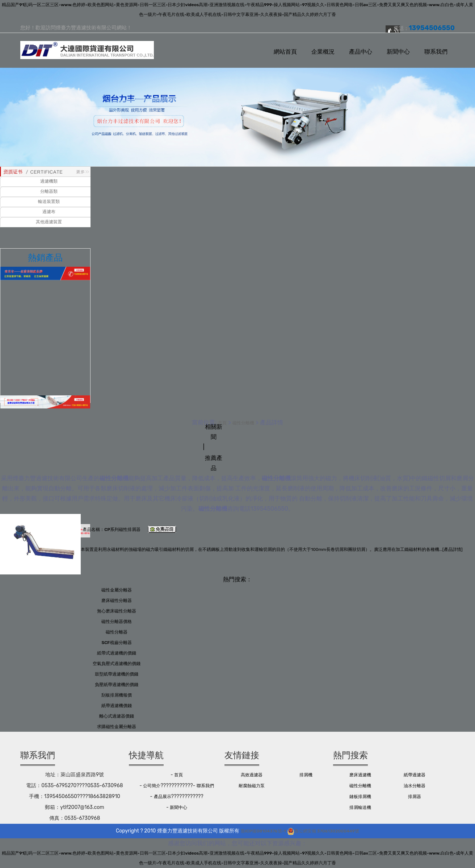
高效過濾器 (252, 775)
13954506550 (269, 509)
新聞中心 (398, 52)
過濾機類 (49, 181)
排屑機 (306, 775)
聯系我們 (436, 52)
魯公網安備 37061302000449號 (323, 831)
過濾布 (49, 212)
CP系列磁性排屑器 (122, 529)
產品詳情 (453, 549)
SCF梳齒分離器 (116, 643)
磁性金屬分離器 (117, 590)
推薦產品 (214, 463)
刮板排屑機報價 (117, 695)
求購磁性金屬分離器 (117, 727)
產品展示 (163, 797)
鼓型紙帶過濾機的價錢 (117, 674)
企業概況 (323, 52)
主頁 (222, 423)
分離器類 (49, 191)
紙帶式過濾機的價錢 (117, 653)
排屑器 (415, 797)
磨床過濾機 (360, 775)
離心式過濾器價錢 (117, 716)
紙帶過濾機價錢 (117, 706)
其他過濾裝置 (49, 222)
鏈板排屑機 (360, 797)
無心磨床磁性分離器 (117, 611)
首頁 (178, 775)
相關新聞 (214, 432)
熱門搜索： (237, 579)
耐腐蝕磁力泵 (252, 786)
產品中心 (361, 52)
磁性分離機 (243, 423)
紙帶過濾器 (415, 775)
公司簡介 (152, 786)
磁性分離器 (117, 632)
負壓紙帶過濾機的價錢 (117, 685)
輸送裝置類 (49, 202)
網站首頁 (285, 52)
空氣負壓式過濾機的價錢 (117, 664)
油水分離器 (415, 786)
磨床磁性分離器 (117, 601)
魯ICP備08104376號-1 (263, 831)
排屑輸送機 (360, 807)
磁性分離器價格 (117, 622)
